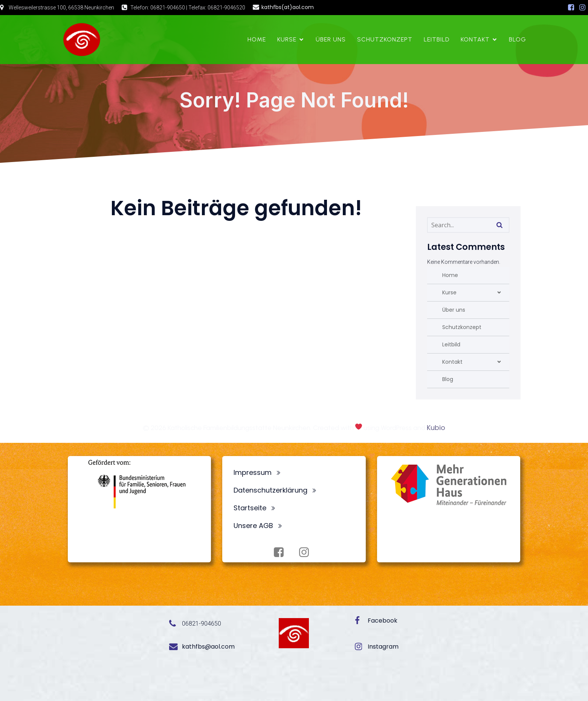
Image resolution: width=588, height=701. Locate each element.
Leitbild (437, 39)
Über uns (331, 39)
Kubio (436, 428)
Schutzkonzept (385, 39)
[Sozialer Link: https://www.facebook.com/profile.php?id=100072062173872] (571, 8)
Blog (518, 39)
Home (257, 39)
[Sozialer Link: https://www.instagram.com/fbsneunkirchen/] (582, 8)
